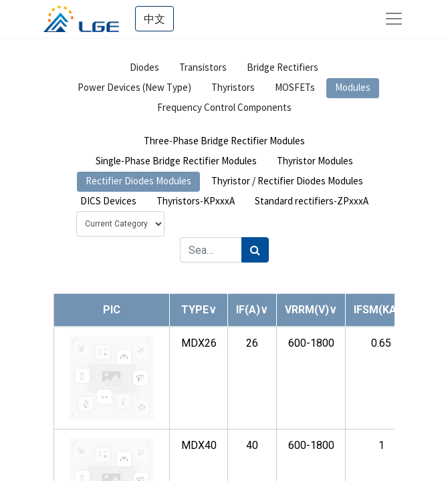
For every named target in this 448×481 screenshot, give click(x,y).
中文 (154, 19)
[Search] (255, 250)
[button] (199, 310)
